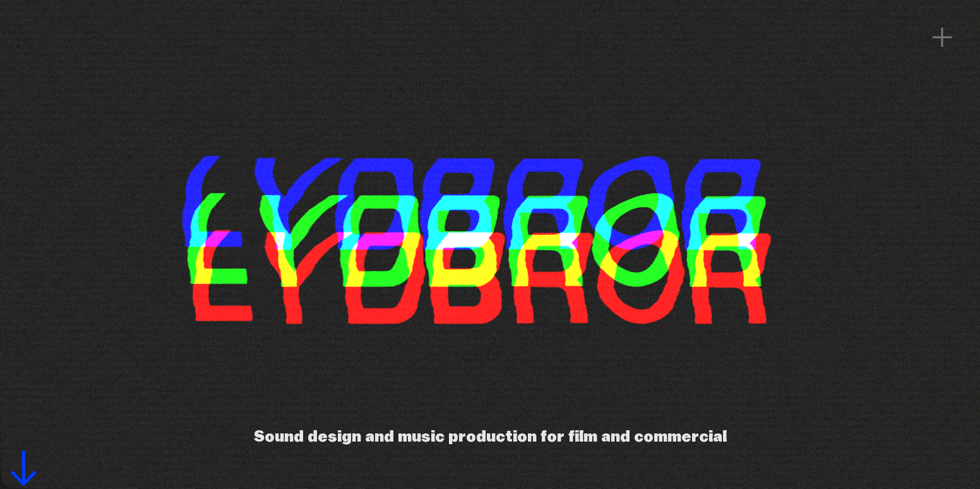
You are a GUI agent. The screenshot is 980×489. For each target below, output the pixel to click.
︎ (942, 38)
